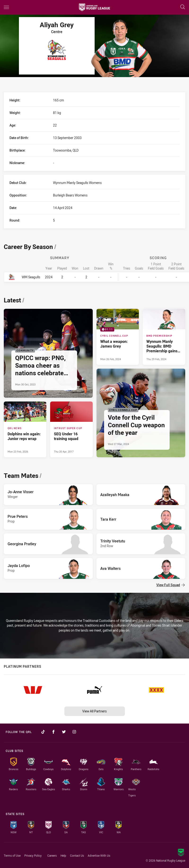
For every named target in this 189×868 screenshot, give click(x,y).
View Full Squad (171, 585)
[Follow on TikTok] (43, 732)
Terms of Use (12, 855)
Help (63, 855)
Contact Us (77, 855)
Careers (52, 855)
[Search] (183, 7)
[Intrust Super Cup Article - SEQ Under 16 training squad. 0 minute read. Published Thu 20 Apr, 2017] (71, 429)
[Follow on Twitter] (64, 732)
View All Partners (94, 711)
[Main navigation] (6, 7)
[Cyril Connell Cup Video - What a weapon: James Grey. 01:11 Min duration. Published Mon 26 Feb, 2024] (118, 337)
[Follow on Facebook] (53, 732)
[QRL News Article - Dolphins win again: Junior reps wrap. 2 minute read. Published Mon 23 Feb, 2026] (25, 429)
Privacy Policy (33, 855)
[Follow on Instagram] (74, 732)
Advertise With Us (99, 855)
